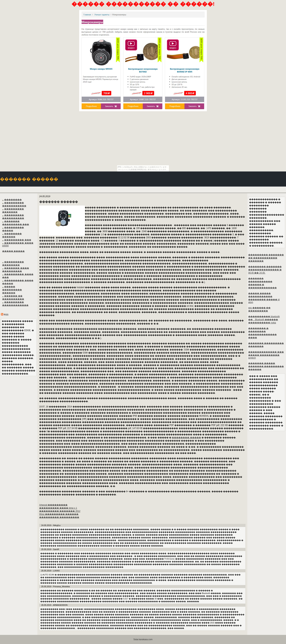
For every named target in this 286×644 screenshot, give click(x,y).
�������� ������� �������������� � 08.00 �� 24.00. (265, 270)
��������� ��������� (59, 517)
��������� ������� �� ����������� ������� (266, 258)
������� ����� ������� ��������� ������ (266, 366)
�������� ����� (186, 438)
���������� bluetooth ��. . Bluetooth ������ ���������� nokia (264, 320)
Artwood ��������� (53, 505)
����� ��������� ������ (12, 290)
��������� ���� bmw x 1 (58, 508)
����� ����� (13, 251)
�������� (13, 200)
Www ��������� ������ (59, 514)
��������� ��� (18, 240)
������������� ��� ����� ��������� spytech (266, 355)
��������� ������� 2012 (60, 511)
